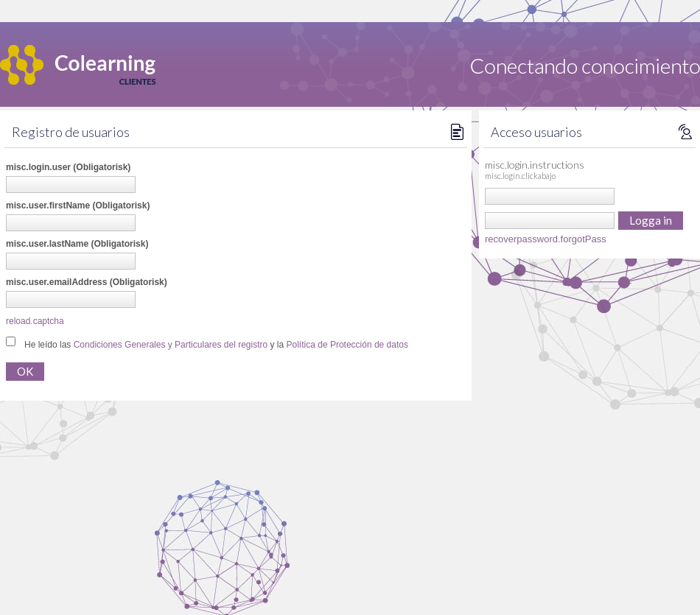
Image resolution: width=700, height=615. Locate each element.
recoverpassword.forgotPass (546, 239)
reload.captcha (35, 321)
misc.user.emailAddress (87, 282)
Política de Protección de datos (347, 345)
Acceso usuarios (536, 132)
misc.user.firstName (78, 205)
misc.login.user (68, 167)
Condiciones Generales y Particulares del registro (171, 345)
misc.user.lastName (77, 244)
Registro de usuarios (71, 132)
